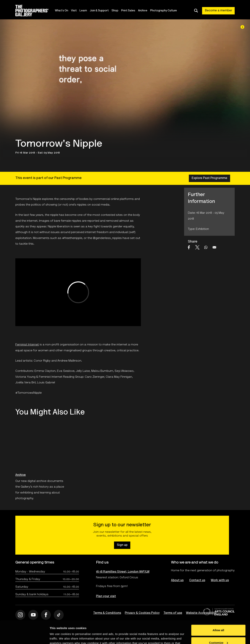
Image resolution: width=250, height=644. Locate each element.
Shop (115, 11)
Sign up (122, 545)
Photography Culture (164, 11)
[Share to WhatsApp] (206, 247)
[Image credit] (242, 27)
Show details (58, 637)
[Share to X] (197, 247)
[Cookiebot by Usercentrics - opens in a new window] (25, 637)
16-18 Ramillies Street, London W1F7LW (123, 572)
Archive (143, 11)
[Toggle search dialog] (196, 11)
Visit (74, 11)
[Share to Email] (214, 247)
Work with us (220, 580)
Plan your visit (106, 596)
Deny (218, 633)
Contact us (197, 580)
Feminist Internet (27, 345)
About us (177, 580)
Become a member (219, 11)
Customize (219, 621)
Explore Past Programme (209, 178)
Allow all (218, 609)
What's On (62, 11)
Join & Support (99, 11)
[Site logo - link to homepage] (35, 11)
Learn (83, 11)
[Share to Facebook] (189, 247)
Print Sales (128, 11)
